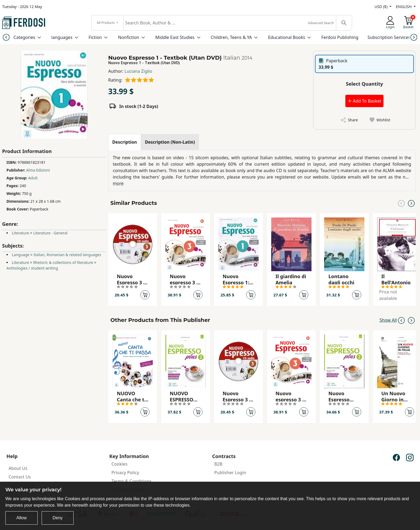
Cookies (120, 464)
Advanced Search (321, 23)
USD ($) (382, 7)
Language (21, 255)
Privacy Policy (125, 473)
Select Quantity (364, 84)
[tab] (125, 142)
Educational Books (287, 37)
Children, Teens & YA (231, 37)
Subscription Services (389, 37)
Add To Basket (364, 101)
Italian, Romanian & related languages (67, 255)
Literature (20, 233)
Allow (21, 518)
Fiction (95, 37)
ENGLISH (404, 7)
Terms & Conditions (131, 481)
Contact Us (20, 477)
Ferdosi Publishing (340, 37)
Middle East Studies (175, 37)
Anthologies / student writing (32, 268)
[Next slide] (414, 37)
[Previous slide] (6, 37)
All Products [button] (106, 23)
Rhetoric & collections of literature (63, 262)
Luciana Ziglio (138, 71)
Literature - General (50, 233)
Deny (58, 518)
